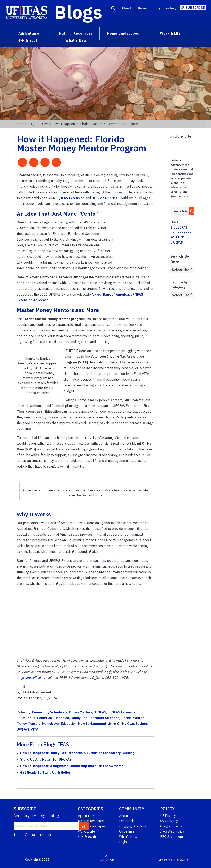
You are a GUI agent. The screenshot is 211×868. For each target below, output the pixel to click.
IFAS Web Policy (172, 831)
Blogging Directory (133, 826)
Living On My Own (121, 724)
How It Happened (92, 724)
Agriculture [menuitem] (29, 33)
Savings (142, 724)
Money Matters (81, 712)
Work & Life (86, 831)
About (127, 8)
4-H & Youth (87, 837)
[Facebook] (14, 835)
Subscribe (195, 8)
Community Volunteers (50, 712)
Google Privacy (171, 826)
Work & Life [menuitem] (170, 33)
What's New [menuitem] (76, 40)
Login (123, 842)
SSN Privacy (169, 821)
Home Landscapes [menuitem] (123, 33)
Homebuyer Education (59, 724)
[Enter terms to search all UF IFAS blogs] (180, 211)
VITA (35, 729)
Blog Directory (165, 8)
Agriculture (86, 816)
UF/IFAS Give (39, 124)
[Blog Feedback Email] (42, 835)
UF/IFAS (100, 712)
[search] (191, 211)
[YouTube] (34, 835)
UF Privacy (168, 816)
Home (142, 8)
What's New (128, 837)
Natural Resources (92, 821)
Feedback (127, 821)
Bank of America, (105, 198)
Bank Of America (39, 718)
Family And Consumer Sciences (95, 718)
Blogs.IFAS (179, 227)
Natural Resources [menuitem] (76, 33)
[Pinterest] (26, 835)
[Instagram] (49, 835)
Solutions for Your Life (181, 235)
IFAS (186, 860)
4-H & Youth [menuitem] (29, 40)
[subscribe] (84, 826)
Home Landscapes (92, 826)
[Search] (113, 9)
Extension (61, 718)
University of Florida (171, 860)
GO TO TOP (107, 860)
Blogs (78, 12)
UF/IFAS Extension (70, 198)
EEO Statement (172, 837)
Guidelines (127, 831)
